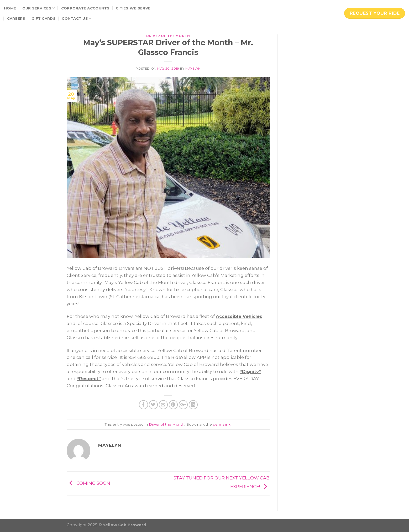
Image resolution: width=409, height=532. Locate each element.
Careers (16, 18)
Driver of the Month (168, 36)
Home (10, 8)
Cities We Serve (133, 8)
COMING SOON (88, 483)
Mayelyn (193, 69)
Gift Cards (44, 18)
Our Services (39, 8)
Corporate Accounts (85, 8)
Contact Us (77, 19)
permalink (222, 424)
